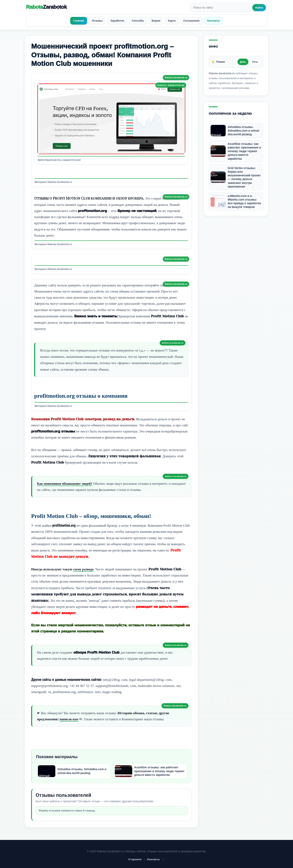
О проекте (135, 859)
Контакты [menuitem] (214, 21)
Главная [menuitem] (79, 21)
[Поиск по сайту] (221, 8)
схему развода (84, 569)
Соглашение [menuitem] (191, 21)
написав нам (69, 719)
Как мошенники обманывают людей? (66, 484)
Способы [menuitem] (138, 21)
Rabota (46, 7)
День (243, 62)
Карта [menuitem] (172, 21)
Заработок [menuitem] (117, 21)
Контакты (154, 859)
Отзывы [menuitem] (97, 21)
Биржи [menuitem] (156, 21)
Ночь (255, 62)
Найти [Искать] (259, 8)
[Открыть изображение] (111, 119)
